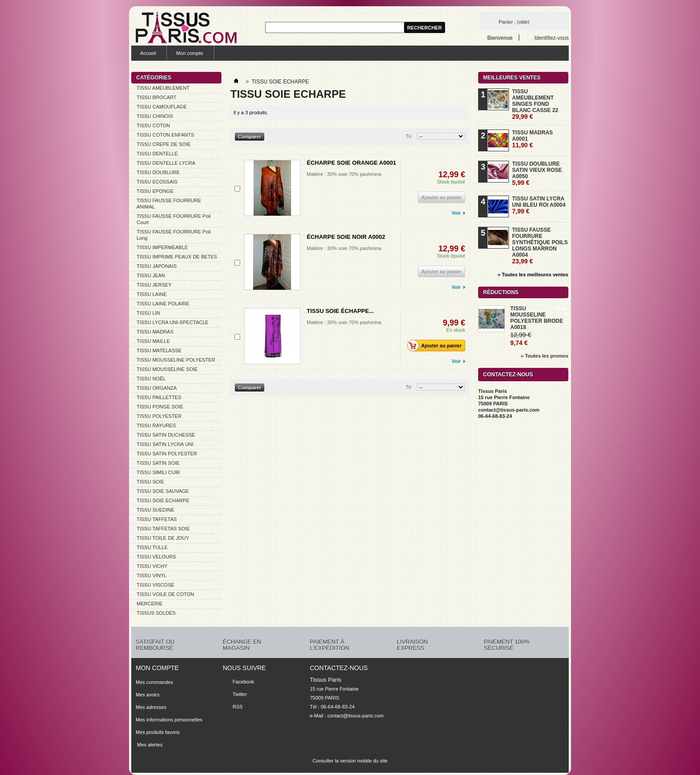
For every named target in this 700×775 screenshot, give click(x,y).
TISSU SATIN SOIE (158, 463)
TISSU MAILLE (153, 341)
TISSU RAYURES (156, 425)
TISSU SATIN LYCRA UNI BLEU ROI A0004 (539, 205)
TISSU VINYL (152, 575)
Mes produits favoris (158, 732)
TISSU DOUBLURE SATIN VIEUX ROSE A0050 (537, 173)
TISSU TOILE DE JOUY (163, 538)
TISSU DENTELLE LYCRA (166, 163)
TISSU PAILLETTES (159, 397)
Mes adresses (151, 707)
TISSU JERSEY (154, 285)
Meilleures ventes (512, 78)
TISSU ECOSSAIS (157, 182)
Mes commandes (154, 682)
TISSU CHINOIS (155, 116)
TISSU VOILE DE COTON (165, 594)
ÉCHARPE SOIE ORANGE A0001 (351, 163)
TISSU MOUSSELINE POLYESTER (176, 360)
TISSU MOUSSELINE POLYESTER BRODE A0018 (537, 318)
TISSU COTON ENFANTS (165, 135)
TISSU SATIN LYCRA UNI (165, 444)
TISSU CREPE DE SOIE (164, 144)
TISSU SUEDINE (155, 510)
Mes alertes (149, 745)
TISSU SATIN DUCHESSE (166, 435)
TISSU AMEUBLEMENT (163, 88)
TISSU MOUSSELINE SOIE (167, 369)
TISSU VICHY (152, 566)
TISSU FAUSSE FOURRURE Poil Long (174, 235)
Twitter (240, 694)
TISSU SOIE (150, 482)
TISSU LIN (148, 313)
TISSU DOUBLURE (158, 172)
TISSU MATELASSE (159, 350)
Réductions (501, 292)
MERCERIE (150, 604)
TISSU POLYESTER (159, 416)
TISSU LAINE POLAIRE (163, 304)
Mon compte (190, 53)
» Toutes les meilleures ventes (533, 275)
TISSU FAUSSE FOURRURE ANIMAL (169, 204)
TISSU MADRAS (155, 332)
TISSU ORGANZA (157, 388)
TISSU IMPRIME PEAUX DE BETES (177, 257)
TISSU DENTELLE (157, 154)
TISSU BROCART (156, 97)
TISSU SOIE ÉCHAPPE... (340, 311)
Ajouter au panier (437, 346)
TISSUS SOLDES (156, 613)
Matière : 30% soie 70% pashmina (344, 174)
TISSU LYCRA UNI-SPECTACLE (173, 322)
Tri (408, 136)
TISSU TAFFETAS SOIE (163, 529)
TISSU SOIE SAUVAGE (163, 491)
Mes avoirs (148, 695)
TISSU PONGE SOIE (160, 407)
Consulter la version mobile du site (350, 761)
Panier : (514, 22)
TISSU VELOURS (156, 557)
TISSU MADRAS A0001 (532, 139)
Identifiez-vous (552, 38)
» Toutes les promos (545, 356)
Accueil (148, 53)
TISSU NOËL (151, 379)
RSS (238, 707)
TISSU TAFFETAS (157, 519)
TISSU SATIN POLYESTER (167, 454)
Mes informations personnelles (169, 720)
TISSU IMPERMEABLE (162, 247)
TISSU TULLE (152, 547)
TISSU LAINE (152, 294)
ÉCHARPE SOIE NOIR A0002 (346, 237)
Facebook (243, 682)
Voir (456, 213)
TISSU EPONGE (155, 191)
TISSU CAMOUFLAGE (162, 107)
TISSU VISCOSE (155, 585)
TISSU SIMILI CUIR (158, 472)
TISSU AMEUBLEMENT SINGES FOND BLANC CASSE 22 (535, 104)
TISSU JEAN (151, 275)
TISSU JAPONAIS (157, 266)
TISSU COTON (153, 125)
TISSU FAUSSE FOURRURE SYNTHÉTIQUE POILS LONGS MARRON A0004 (540, 246)
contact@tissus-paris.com (355, 716)
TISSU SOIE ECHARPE (163, 500)
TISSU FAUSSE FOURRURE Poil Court (174, 219)
